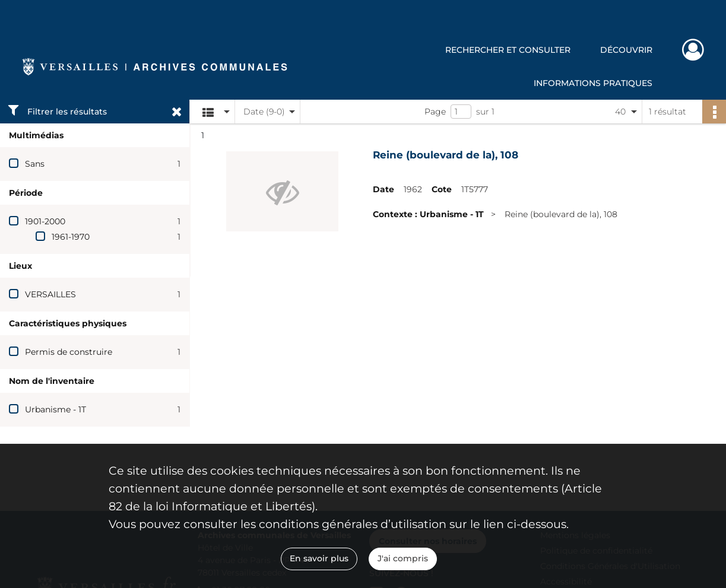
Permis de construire (69, 352)
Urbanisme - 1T (56, 409)
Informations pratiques (593, 83)
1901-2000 (45, 221)
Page (435, 112)
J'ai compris (403, 558)
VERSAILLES (50, 294)
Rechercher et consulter (508, 50)
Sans (35, 164)
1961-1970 (71, 237)
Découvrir (626, 50)
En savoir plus (319, 558)
